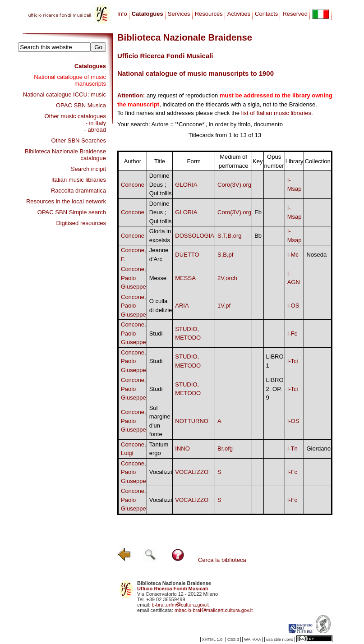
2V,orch (227, 278)
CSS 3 (233, 639)
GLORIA (186, 185)
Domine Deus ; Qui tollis (161, 184)
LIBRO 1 (275, 361)
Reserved (295, 14)
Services (179, 14)
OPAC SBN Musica (81, 105)
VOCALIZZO (192, 472)
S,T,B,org (229, 236)
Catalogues (90, 66)
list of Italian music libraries (276, 113)
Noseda (316, 255)
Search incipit (88, 169)
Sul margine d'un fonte (160, 421)
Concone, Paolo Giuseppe (134, 278)
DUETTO (187, 255)
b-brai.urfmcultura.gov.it (180, 605)
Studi (156, 333)
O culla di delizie (161, 306)
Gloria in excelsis (160, 236)
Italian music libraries (79, 180)
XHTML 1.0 (212, 639)
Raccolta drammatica (78, 191)
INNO (182, 448)
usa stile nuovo (280, 639)
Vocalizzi (161, 472)
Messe (158, 278)
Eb (258, 212)
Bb (258, 236)
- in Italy (96, 123)
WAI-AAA (253, 639)
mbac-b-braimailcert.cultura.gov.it (214, 610)
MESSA (185, 278)
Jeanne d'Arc (159, 255)
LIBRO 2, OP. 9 (275, 389)
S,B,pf (225, 255)
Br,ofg (225, 448)
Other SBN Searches (79, 140)
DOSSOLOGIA (195, 236)
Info (122, 14)
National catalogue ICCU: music (65, 94)
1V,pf (224, 306)
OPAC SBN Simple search (72, 212)
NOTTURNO (192, 421)
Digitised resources (81, 223)
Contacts (266, 14)
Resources (209, 14)
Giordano (318, 448)
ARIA (182, 306)
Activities (239, 14)
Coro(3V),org (234, 185)
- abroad (95, 130)
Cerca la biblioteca (222, 560)
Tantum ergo (159, 449)
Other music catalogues (75, 116)
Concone (133, 185)
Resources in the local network (66, 201)
